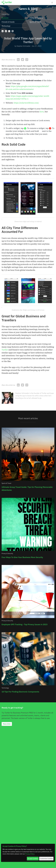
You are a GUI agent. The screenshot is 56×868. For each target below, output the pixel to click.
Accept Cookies (33, 859)
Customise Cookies (46, 859)
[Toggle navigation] (52, 2)
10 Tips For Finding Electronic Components (20, 692)
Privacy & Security (36, 18)
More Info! (7, 724)
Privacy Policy (30, 854)
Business (5, 18)
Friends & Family (8, 22)
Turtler (5, 350)
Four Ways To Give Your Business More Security (22, 557)
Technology (6, 26)
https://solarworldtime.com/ (26, 103)
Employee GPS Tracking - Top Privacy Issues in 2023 (25, 624)
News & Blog (28, 9)
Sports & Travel (35, 22)
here (42, 112)
